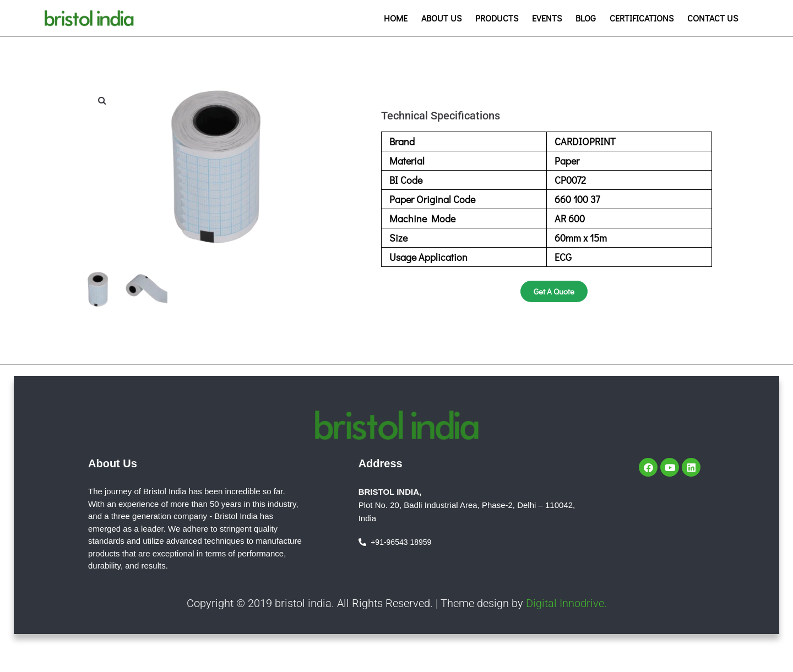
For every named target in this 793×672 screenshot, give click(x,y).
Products (497, 18)
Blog (586, 18)
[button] (102, 100)
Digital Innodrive (565, 603)
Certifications (642, 18)
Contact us (713, 18)
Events (547, 18)
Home (396, 18)
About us (441, 18)
